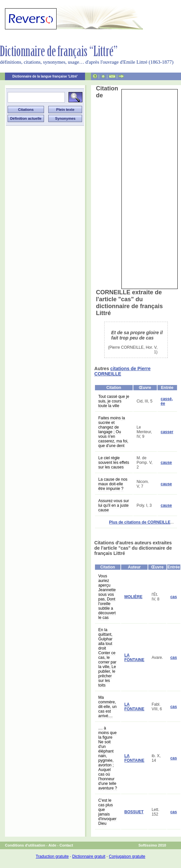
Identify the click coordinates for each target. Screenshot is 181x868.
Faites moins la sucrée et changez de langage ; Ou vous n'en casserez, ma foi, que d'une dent (113, 432)
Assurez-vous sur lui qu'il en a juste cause (114, 505)
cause (166, 463)
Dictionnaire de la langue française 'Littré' (45, 76)
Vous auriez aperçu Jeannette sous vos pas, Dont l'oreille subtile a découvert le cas (107, 597)
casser (167, 432)
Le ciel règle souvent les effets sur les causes (114, 463)
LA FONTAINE (134, 658)
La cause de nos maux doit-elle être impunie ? (113, 484)
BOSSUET (134, 812)
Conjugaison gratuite (127, 856)
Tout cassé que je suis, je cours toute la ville (114, 401)
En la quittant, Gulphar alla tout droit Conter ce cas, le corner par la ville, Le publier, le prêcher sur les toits (107, 658)
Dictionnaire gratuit (89, 856)
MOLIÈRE (134, 597)
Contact (66, 845)
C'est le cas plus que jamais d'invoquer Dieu (107, 812)
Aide (52, 845)
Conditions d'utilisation (25, 845)
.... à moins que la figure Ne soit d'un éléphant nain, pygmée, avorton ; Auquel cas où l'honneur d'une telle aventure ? (108, 758)
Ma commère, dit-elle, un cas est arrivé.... (107, 707)
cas (174, 597)
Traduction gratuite (52, 856)
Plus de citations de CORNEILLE (140, 522)
